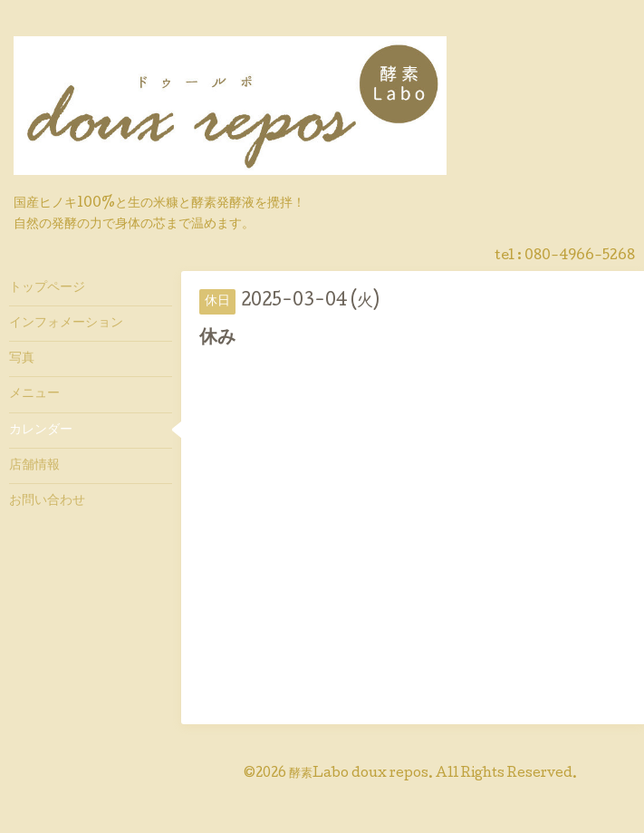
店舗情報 (34, 466)
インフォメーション (66, 324)
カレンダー (41, 431)
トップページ (47, 288)
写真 (22, 359)
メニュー (34, 394)
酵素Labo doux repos (359, 774)
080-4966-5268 (580, 257)
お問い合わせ (47, 501)
